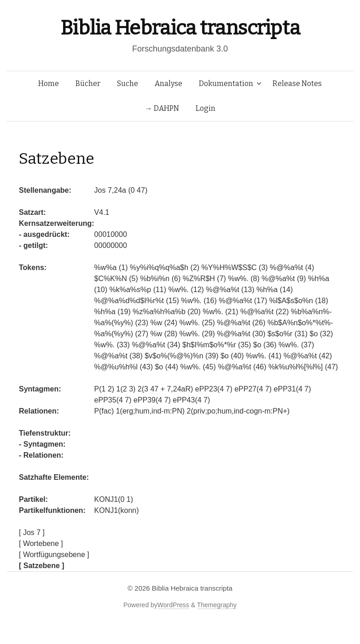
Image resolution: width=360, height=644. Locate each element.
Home (49, 83)
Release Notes (297, 83)
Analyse (168, 83)
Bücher (88, 83)
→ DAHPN (162, 108)
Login (206, 108)
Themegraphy (217, 605)
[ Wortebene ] (41, 543)
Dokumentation (226, 83)
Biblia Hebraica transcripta (180, 28)
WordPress (173, 605)
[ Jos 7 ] (32, 532)
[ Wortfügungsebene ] (54, 555)
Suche (128, 83)
